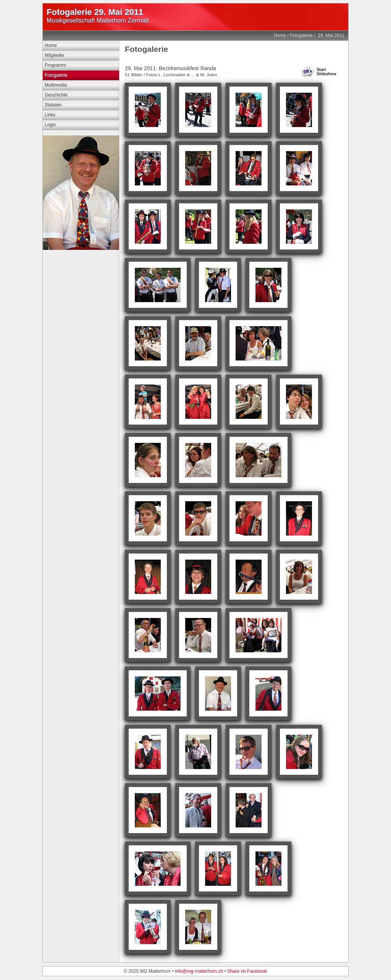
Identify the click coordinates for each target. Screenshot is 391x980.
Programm (55, 65)
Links (50, 115)
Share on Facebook (247, 971)
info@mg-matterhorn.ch (199, 971)
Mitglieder (55, 55)
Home (280, 35)
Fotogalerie (301, 35)
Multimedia (56, 85)
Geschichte (56, 95)
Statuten (53, 105)
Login (50, 125)
